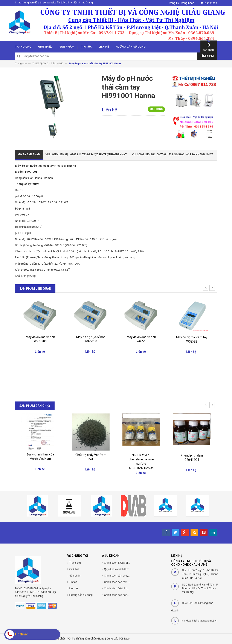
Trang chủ (75, 563)
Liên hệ (74, 589)
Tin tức (73, 582)
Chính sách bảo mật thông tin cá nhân (126, 582)
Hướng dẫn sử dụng (81, 595)
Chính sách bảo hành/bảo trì (120, 595)
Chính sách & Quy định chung (121, 563)
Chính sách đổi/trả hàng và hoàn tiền (125, 589)
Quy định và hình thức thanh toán (123, 569)
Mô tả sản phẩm (29, 154)
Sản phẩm (75, 576)
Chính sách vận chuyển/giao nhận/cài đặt (128, 576)
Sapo (127, 639)
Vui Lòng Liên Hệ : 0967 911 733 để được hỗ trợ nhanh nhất (86, 154)
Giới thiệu (75, 569)
